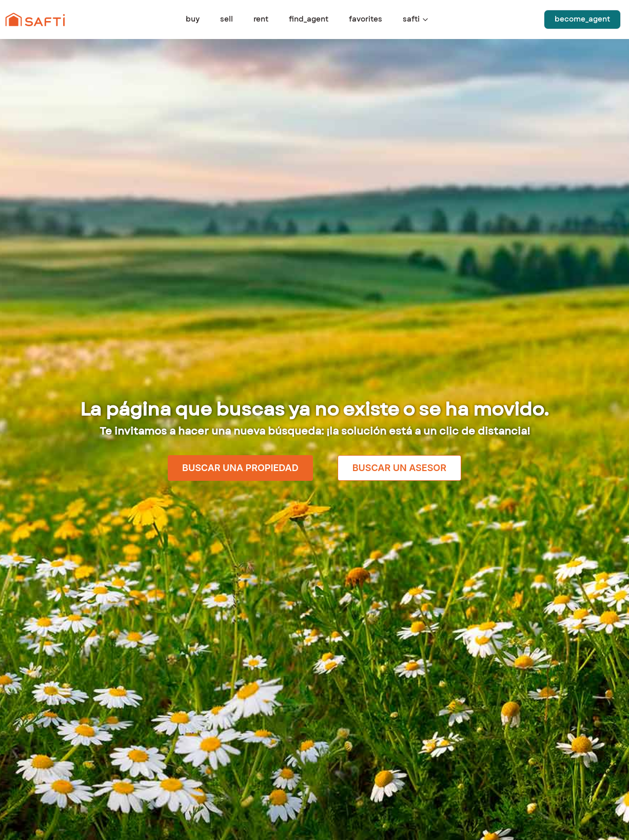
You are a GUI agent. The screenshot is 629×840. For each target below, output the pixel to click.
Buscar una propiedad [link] (240, 468)
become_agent (582, 19)
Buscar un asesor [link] (399, 468)
